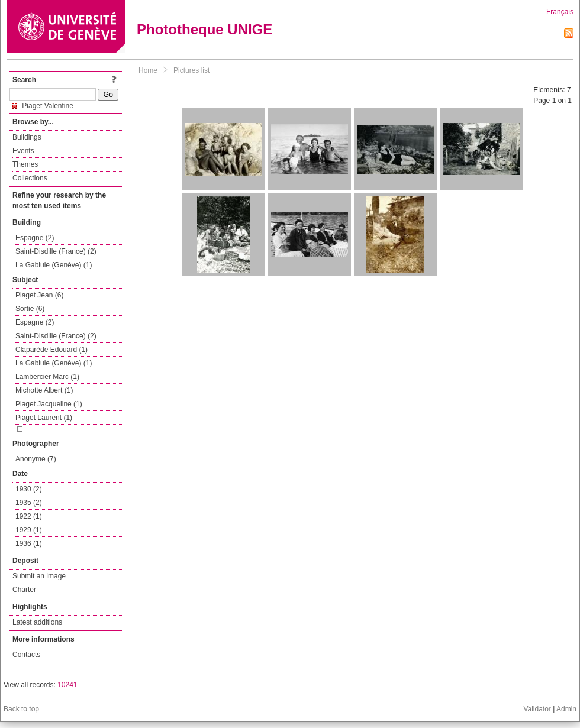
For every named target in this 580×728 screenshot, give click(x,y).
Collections (30, 178)
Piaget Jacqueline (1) (49, 404)
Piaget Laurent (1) (44, 418)
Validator (537, 709)
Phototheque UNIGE (204, 29)
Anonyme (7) (36, 459)
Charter (24, 590)
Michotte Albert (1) (44, 390)
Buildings (27, 137)
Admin (566, 709)
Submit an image (39, 576)
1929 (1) (29, 530)
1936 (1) (29, 543)
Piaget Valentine (43, 106)
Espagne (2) (35, 238)
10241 (67, 685)
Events (23, 151)
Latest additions (37, 622)
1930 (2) (29, 489)
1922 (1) (29, 516)
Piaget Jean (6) (39, 295)
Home (148, 70)
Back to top (21, 709)
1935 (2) (29, 503)
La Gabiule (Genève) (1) (54, 265)
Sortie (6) (30, 309)
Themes (25, 164)
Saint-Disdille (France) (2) (56, 251)
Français (560, 12)
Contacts (26, 655)
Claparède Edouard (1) (51, 350)
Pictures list (191, 70)
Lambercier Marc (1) (47, 377)
